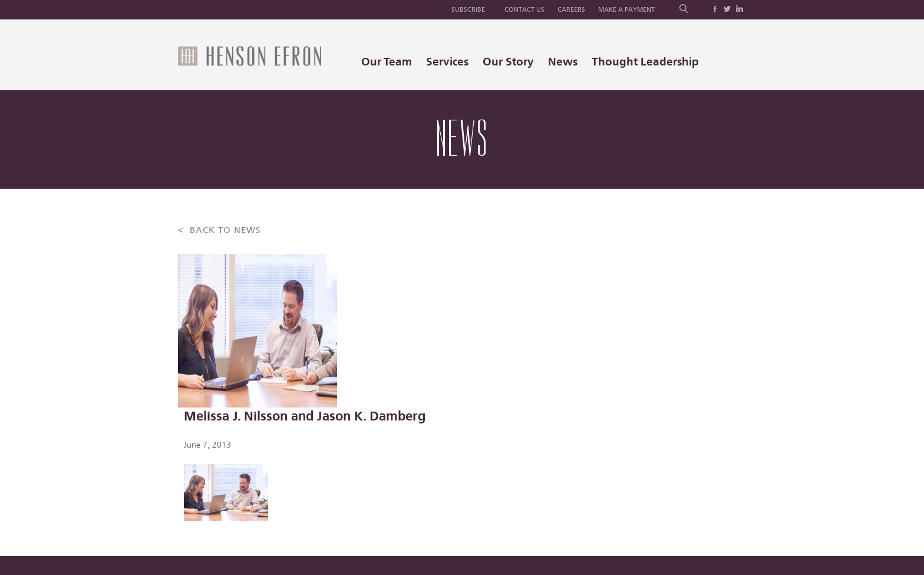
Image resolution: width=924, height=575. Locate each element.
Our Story (508, 62)
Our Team (387, 62)
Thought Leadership (645, 62)
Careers (571, 10)
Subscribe (468, 10)
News (563, 62)
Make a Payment (626, 10)
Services (447, 62)
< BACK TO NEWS (220, 230)
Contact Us (524, 10)
